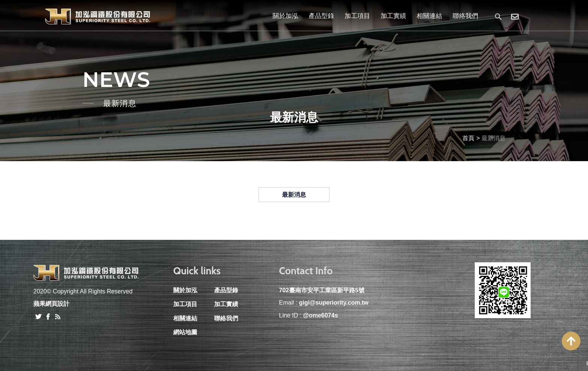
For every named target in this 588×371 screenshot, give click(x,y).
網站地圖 (185, 332)
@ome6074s (320, 315)
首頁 (468, 138)
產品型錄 (321, 16)
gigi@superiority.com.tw (334, 303)
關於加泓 (285, 16)
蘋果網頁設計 (51, 304)
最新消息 (294, 195)
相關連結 (429, 16)
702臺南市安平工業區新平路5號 (322, 290)
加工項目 (357, 16)
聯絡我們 (465, 16)
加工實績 (393, 16)
